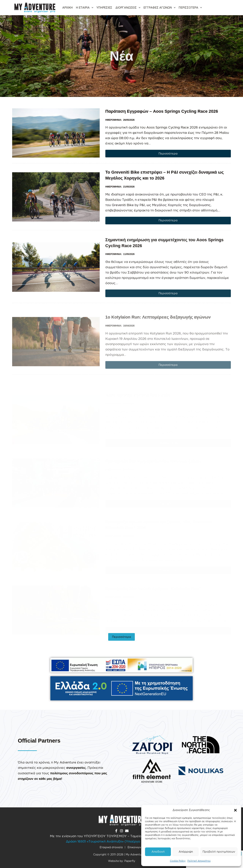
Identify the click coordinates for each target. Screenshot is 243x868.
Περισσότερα (191, 8)
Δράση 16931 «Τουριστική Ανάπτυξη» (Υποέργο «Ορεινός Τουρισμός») (121, 841)
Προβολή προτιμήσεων (219, 852)
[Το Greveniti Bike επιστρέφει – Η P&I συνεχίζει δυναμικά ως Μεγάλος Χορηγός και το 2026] (56, 214)
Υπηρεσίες (104, 8)
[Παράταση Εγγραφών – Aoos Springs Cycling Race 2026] (56, 133)
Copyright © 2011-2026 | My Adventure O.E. (122, 854)
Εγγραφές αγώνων (160, 8)
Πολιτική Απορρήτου (199, 861)
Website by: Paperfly (122, 861)
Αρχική (67, 8)
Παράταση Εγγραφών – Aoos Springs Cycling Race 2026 (162, 111)
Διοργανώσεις (128, 8)
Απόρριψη (186, 852)
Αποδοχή (158, 852)
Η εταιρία (85, 8)
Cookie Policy (178, 861)
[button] (235, 810)
